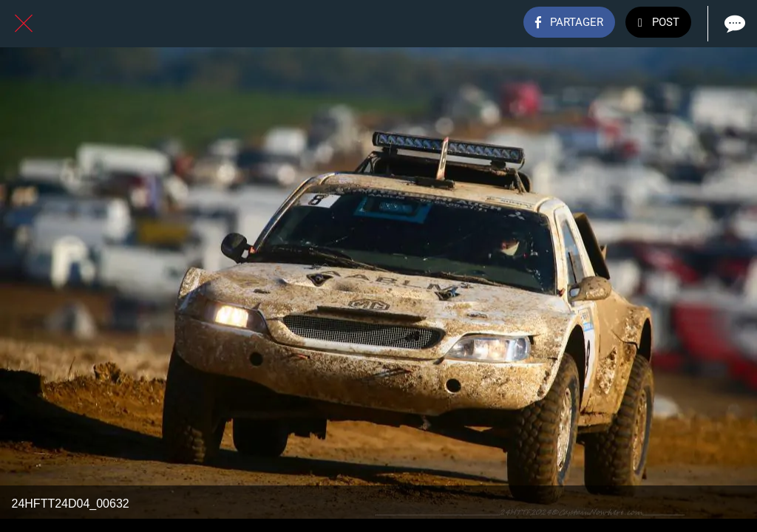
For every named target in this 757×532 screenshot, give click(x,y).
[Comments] (733, 24)
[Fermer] (24, 24)
